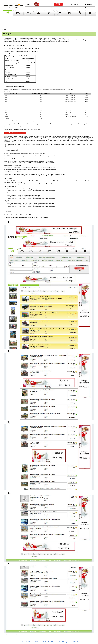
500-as (6, 115)
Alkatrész (18, 14)
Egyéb (90, 14)
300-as (6, 111)
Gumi (80, 14)
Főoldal (28, 4)
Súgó (87, 8)
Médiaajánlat (39, 642)
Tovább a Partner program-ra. (15, 133)
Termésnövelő (38, 14)
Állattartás (59, 14)
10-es (6, 97)
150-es (6, 107)
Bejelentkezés (88, 4)
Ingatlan (69, 14)
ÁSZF (51, 642)
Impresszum (32, 642)
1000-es (7, 117)
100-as (6, 105)
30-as (6, 101)
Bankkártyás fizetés (24, 642)
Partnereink (56, 642)
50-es (6, 103)
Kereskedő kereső (52, 8)
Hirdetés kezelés (75, 4)
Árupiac (49, 14)
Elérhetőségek (62, 642)
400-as (6, 113)
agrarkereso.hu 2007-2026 (72, 642)
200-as (6, 109)
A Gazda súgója (46, 642)
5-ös (6, 95)
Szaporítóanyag (28, 14)
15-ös (6, 99)
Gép (7, 14)
